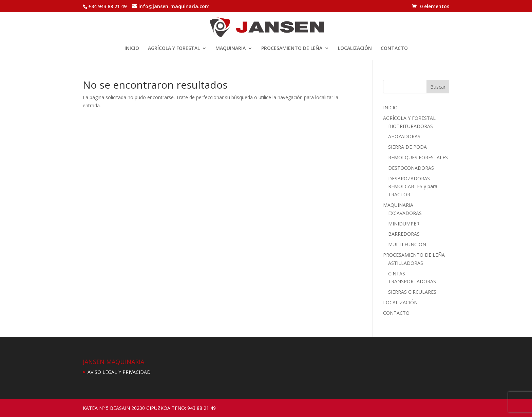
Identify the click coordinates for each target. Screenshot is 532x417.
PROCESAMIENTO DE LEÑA (292, 49)
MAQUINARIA (231, 49)
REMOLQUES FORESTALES (418, 157)
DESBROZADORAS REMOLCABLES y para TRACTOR (413, 187)
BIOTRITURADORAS (411, 126)
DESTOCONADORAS (411, 168)
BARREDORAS (404, 234)
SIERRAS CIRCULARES (412, 292)
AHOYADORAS (404, 136)
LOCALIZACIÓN (355, 49)
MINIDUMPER (404, 224)
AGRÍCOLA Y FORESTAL (174, 49)
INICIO (132, 49)
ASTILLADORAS (406, 263)
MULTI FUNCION (407, 244)
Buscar (438, 87)
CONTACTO (394, 49)
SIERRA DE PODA (407, 147)
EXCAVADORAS (405, 213)
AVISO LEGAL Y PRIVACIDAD (119, 372)
